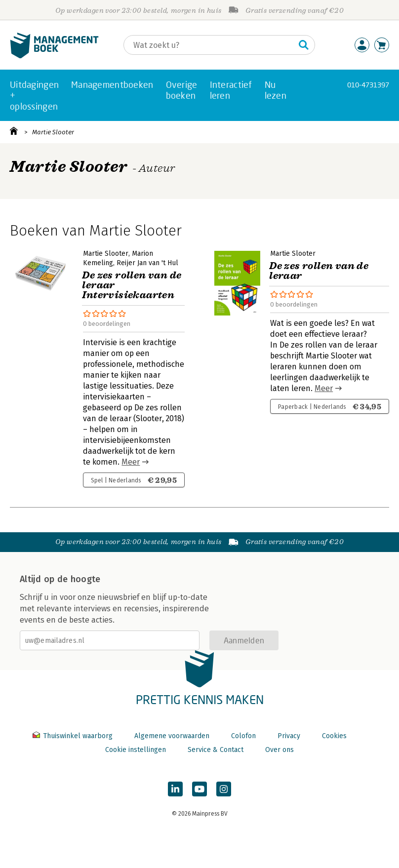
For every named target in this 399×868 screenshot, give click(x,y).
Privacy (289, 736)
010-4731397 (368, 85)
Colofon (243, 736)
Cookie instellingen (136, 750)
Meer (131, 462)
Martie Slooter (53, 132)
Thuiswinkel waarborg (74, 736)
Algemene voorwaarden (172, 736)
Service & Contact (216, 750)
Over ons (279, 750)
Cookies (334, 736)
